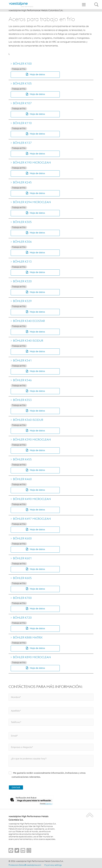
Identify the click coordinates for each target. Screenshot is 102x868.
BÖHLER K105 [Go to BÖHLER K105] (22, 83)
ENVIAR (16, 787)
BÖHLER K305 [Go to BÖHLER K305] (22, 222)
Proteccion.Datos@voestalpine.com (25, 865)
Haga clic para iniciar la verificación (34, 801)
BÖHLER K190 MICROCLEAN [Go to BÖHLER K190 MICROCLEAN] (32, 162)
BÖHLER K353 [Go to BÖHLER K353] (22, 400)
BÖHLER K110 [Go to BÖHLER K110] (22, 123)
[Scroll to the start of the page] (90, 815)
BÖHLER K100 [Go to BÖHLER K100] (22, 64)
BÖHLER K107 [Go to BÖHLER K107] (22, 103)
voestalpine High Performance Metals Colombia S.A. (36, 10)
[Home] (21, 5)
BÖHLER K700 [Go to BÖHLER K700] (22, 598)
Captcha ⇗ (46, 804)
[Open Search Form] (97, 3)
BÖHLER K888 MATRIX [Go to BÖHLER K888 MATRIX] (28, 637)
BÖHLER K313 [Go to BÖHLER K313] (22, 261)
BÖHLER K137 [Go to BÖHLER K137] (22, 143)
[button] (35, 75)
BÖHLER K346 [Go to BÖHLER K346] (22, 380)
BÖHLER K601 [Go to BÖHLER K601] (22, 558)
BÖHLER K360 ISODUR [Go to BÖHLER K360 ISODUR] (28, 420)
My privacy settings (53, 865)
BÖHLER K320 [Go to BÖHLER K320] (22, 281)
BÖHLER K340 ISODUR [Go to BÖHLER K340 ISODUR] (28, 341)
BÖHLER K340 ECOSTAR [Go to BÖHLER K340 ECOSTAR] (29, 321)
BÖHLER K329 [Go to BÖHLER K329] (22, 301)
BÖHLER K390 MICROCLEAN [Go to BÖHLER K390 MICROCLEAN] (32, 439)
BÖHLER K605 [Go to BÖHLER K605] (22, 578)
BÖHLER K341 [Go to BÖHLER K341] (22, 360)
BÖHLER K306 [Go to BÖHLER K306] (22, 242)
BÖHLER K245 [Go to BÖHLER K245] (22, 182)
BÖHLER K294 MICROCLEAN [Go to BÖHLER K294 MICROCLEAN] (32, 202)
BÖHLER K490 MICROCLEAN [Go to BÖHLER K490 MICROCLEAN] (32, 499)
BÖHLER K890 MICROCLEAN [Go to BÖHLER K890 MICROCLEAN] (32, 657)
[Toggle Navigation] (84, 5)
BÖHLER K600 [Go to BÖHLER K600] (22, 538)
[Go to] (11, 850)
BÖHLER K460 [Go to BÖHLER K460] (22, 479)
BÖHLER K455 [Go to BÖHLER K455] (22, 459)
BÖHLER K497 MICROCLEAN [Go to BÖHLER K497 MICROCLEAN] (32, 519)
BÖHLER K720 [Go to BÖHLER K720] (22, 618)
